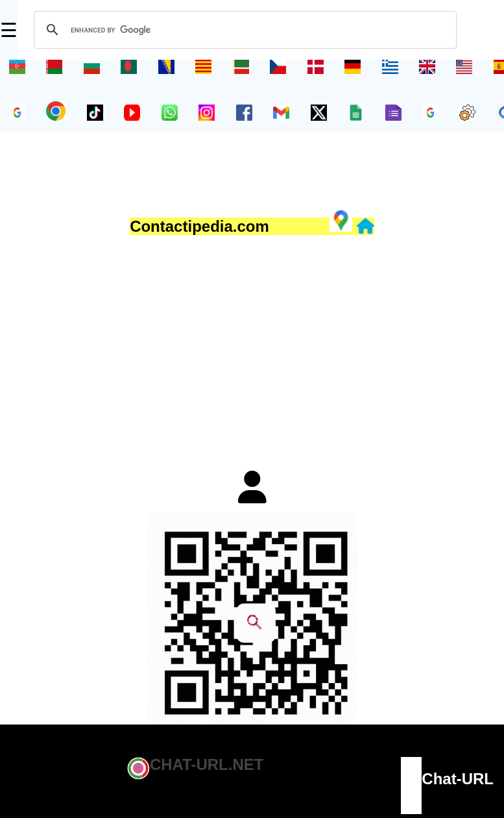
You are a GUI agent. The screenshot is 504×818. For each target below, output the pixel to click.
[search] (243, 30)
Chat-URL (458, 779)
